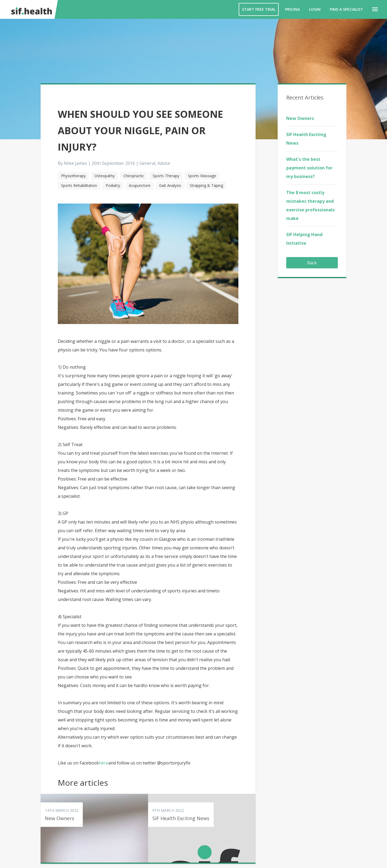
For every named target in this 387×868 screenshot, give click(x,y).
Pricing (293, 9)
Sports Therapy (166, 176)
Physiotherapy (73, 176)
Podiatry (113, 185)
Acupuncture (140, 185)
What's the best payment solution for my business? (309, 168)
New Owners (300, 118)
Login (315, 9)
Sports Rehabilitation (79, 185)
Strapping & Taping (206, 185)
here (104, 763)
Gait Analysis (170, 185)
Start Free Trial (259, 9)
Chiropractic (134, 176)
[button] (375, 9)
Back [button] (312, 263)
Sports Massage (202, 176)
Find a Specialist (346, 9)
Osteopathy (105, 176)
